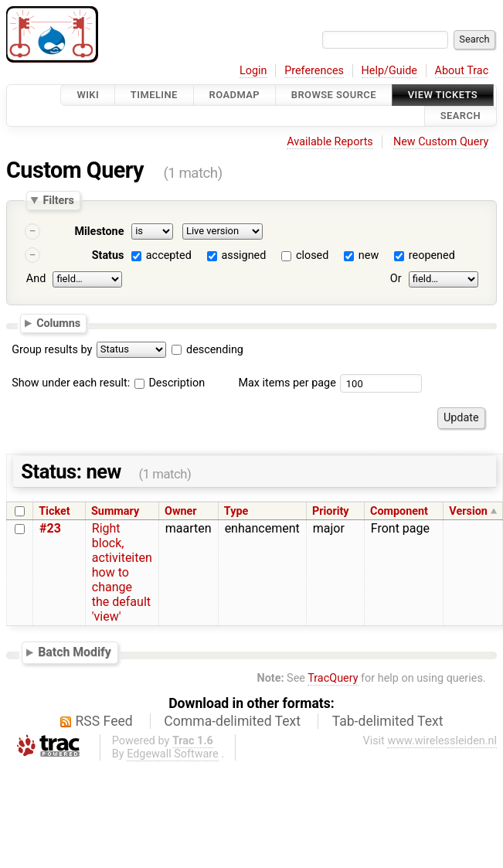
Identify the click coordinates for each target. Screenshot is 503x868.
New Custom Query (441, 142)
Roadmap (235, 95)
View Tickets (443, 95)
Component (399, 511)
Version (468, 511)
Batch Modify (75, 652)
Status (108, 255)
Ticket (54, 511)
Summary (115, 511)
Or (396, 279)
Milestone (99, 231)
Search (461, 116)
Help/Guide (389, 71)
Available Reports (330, 142)
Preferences (314, 71)
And (36, 279)
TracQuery (333, 678)
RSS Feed (104, 721)
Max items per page (287, 383)
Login (253, 71)
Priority (331, 511)
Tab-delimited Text (388, 721)
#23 (50, 528)
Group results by (52, 350)
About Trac (462, 71)
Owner (181, 511)
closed (312, 255)
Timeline (154, 95)
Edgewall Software (173, 754)
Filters (58, 200)
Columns (58, 323)
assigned (243, 255)
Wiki (88, 95)
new (369, 255)
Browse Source (334, 95)
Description (170, 383)
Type (236, 511)
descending (215, 350)
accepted (169, 255)
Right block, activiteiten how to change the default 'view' (122, 572)
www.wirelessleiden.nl (442, 741)
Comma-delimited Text (232, 721)
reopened (432, 255)
